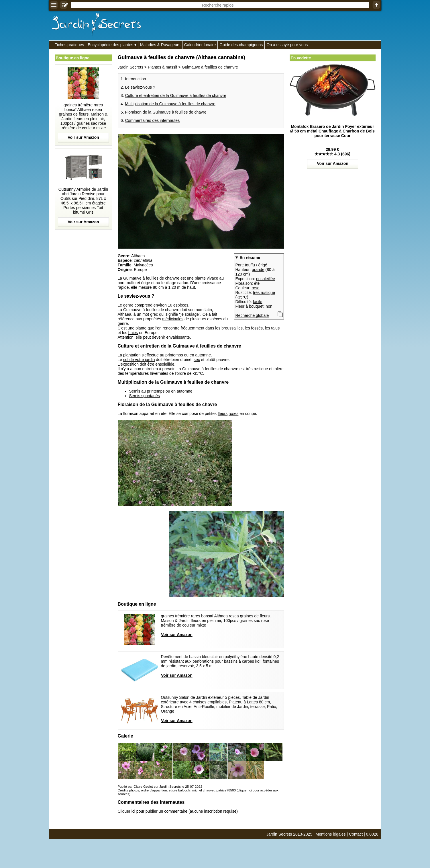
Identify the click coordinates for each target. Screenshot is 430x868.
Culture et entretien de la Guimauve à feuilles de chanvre (176, 95)
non (269, 306)
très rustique (264, 292)
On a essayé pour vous (287, 45)
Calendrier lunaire (200, 45)
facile (258, 302)
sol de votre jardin (139, 360)
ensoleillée (266, 279)
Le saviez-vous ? (140, 87)
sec (197, 360)
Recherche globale (252, 315)
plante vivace (207, 278)
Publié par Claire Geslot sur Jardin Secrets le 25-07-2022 (160, 786)
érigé (263, 265)
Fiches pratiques (69, 45)
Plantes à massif (163, 67)
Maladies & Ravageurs (160, 45)
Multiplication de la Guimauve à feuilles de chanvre (170, 104)
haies (133, 333)
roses (233, 413)
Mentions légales (331, 834)
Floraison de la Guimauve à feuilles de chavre (166, 112)
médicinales (173, 319)
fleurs (223, 413)
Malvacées (143, 265)
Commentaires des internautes (153, 120)
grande (258, 270)
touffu (250, 265)
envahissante (178, 337)
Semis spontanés (145, 396)
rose (255, 288)
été (257, 283)
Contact (356, 834)
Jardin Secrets (130, 67)
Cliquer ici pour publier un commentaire (153, 811)
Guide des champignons (241, 45)
